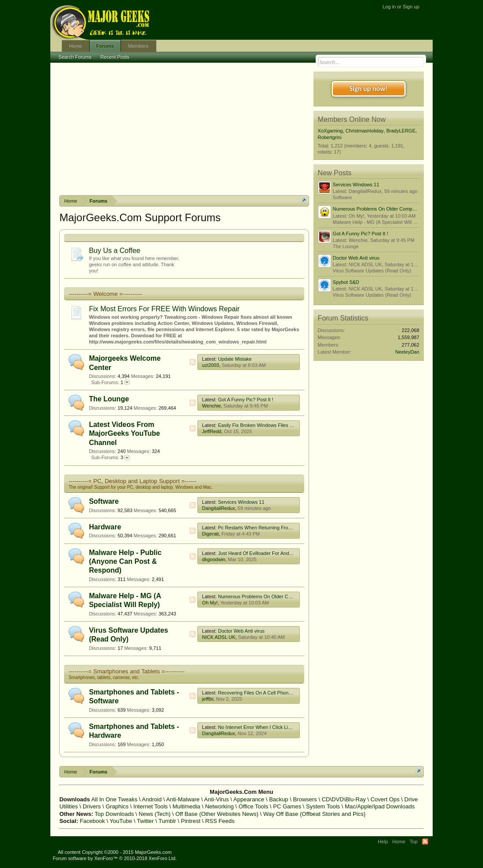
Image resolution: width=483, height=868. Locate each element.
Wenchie (212, 406)
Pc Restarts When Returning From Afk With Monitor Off (277, 528)
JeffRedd (212, 431)
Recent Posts (115, 57)
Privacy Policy (415, 852)
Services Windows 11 (241, 502)
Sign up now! (368, 89)
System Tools (323, 806)
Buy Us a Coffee (114, 251)
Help (383, 842)
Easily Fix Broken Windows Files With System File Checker (282, 425)
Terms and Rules (378, 852)
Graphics (117, 806)
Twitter (145, 821)
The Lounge (109, 399)
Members (138, 46)
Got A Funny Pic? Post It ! (246, 400)
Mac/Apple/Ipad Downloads (380, 806)
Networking (219, 806)
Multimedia (187, 806)
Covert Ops (385, 799)
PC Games (287, 806)
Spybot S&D (346, 282)
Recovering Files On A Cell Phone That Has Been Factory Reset (287, 693)
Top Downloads (114, 814)
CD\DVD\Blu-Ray (344, 799)
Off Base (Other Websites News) (217, 814)
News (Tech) (155, 814)
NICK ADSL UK (219, 637)
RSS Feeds (220, 821)
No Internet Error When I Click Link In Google (267, 727)
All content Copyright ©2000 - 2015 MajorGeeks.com (115, 852)
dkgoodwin (214, 559)
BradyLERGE (401, 131)
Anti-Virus (216, 799)
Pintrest (191, 821)
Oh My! (210, 603)
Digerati (211, 534)
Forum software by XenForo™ (115, 858)
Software (104, 501)
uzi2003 (211, 365)
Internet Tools (151, 806)
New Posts (335, 173)
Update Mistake (235, 359)
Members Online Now (352, 119)
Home (75, 46)
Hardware (105, 527)
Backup (278, 799)
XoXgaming (330, 131)
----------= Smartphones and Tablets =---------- (126, 671)
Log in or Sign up (401, 7)
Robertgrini (330, 137)
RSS (192, 362)
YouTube (121, 821)
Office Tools (253, 806)
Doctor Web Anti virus (241, 631)
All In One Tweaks (115, 799)
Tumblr (167, 821)
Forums (105, 46)
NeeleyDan (407, 352)
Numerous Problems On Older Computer (262, 596)
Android (152, 799)
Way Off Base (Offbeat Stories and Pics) (314, 814)
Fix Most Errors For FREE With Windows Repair (164, 309)
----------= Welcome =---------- (105, 294)
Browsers (305, 799)
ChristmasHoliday (365, 131)
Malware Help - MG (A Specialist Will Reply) (380, 222)
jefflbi (208, 699)
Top (414, 842)
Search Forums (75, 57)
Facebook (92, 821)
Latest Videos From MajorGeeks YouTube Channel (124, 434)
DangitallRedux (219, 508)
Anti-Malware (183, 799)
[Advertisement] (184, 129)
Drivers (92, 806)
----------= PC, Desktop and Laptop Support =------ (132, 481)
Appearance (249, 799)
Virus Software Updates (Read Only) (372, 271)
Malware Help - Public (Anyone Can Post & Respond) (125, 562)
